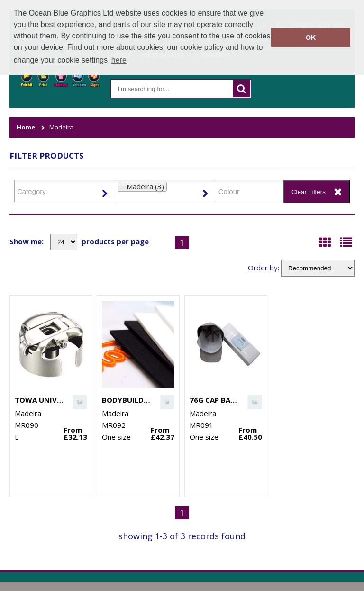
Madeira (61, 127)
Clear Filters (309, 192)
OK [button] (311, 37)
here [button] (119, 60)
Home (26, 127)
